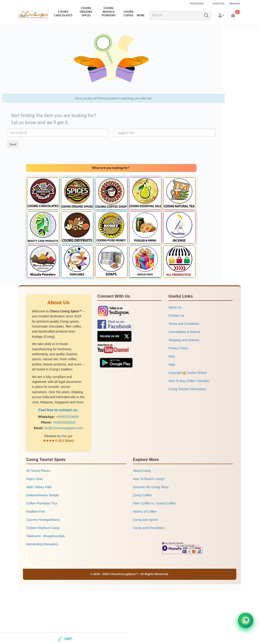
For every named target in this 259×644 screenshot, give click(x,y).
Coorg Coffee (142, 495)
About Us (175, 307)
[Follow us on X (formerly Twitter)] (114, 336)
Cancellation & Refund (184, 332)
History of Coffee (145, 512)
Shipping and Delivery (184, 340)
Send (13, 144)
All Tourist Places (38, 471)
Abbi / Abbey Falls (39, 487)
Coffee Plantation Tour (42, 503)
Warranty (235, 3)
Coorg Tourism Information (187, 389)
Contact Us (218, 3)
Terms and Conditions (184, 324)
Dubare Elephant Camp (43, 528)
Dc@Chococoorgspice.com (64, 428)
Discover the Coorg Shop (151, 487)
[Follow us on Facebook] (114, 324)
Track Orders (197, 3)
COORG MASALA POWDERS (109, 12)
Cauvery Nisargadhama (43, 520)
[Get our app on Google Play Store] (116, 362)
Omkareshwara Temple (43, 495)
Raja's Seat (34, 479)
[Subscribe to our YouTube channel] (113, 348)
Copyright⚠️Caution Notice (188, 373)
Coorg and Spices (146, 520)
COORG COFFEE (129, 13)
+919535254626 (67, 417)
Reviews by (58, 436)
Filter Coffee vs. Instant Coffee (154, 503)
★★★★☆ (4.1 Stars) (58, 441)
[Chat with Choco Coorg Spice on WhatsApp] (246, 620)
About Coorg (142, 471)
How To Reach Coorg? (149, 479)
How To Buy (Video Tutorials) (189, 381)
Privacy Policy (178, 348)
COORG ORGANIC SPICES (86, 12)
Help (172, 365)
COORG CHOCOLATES (63, 13)
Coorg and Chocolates (149, 528)
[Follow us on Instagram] (114, 311)
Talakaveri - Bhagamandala (46, 536)
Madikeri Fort (36, 512)
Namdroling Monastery (42, 544)
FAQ (172, 356)
